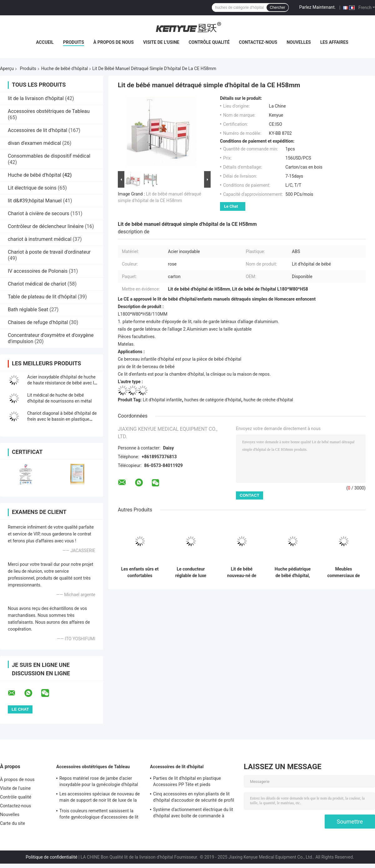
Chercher (277, 8)
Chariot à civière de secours (39, 213)
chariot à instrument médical (40, 239)
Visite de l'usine (161, 42)
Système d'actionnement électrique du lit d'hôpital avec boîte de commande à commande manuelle (193, 814)
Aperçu (7, 69)
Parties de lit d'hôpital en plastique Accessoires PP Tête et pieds (187, 781)
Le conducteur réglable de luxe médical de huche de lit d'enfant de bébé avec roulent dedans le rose (191, 572)
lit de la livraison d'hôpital (36, 98)
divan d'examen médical (34, 143)
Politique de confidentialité (51, 857)
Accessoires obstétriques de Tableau (49, 111)
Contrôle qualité (209, 42)
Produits (74, 42)
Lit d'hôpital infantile (162, 400)
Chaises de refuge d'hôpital (38, 322)
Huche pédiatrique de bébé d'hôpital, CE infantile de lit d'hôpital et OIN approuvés (293, 572)
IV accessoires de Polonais (38, 271)
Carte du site (12, 823)
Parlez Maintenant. (318, 7)
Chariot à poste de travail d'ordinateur (49, 252)
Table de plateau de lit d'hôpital (42, 297)
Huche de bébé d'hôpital (65, 69)
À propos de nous (114, 42)
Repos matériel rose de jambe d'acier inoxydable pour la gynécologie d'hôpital (99, 781)
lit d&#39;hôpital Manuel (35, 201)
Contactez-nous (258, 42)
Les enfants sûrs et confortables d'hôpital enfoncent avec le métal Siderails (140, 572)
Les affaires (334, 42)
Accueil (45, 42)
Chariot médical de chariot (37, 284)
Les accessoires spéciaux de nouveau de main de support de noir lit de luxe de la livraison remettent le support (100, 798)
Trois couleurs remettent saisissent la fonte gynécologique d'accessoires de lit (99, 814)
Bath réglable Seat (28, 310)
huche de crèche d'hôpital (268, 400)
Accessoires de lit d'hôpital (37, 130)
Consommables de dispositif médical (49, 156)
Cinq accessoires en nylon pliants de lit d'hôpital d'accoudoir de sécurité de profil (194, 797)
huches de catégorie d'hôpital (213, 400)
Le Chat (231, 206)
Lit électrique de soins (32, 188)
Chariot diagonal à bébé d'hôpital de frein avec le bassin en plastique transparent (62, 419)
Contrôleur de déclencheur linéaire (46, 226)
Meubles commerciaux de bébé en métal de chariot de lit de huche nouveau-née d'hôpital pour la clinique (343, 572)
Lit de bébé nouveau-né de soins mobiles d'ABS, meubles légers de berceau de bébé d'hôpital (242, 572)
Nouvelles (299, 42)
